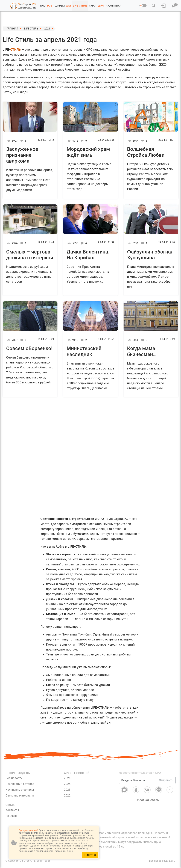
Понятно (90, 855)
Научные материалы (20, 790)
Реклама (11, 816)
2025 (67, 778)
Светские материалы (20, 796)
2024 (67, 784)
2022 (67, 796)
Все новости (14, 778)
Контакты (12, 810)
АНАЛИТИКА (114, 6)
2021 (47, 29)
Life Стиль (31, 29)
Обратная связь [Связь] (147, 800)
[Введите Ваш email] (138, 780)
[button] (5, 6)
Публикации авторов (20, 784)
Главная (12, 29)
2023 (67, 790)
